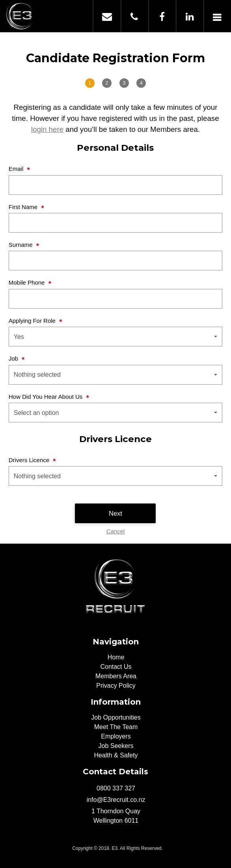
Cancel (116, 531)
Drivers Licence (30, 460)
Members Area (116, 676)
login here (47, 129)
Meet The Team (116, 727)
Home (116, 657)
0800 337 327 (134, 16)
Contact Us (116, 667)
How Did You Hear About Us (47, 397)
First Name (24, 207)
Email (17, 169)
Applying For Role (33, 321)
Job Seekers (116, 746)
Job (14, 358)
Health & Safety (116, 755)
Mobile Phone (28, 282)
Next (115, 513)
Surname (21, 245)
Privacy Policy (116, 686)
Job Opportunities (116, 717)
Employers (116, 736)
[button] (116, 337)
